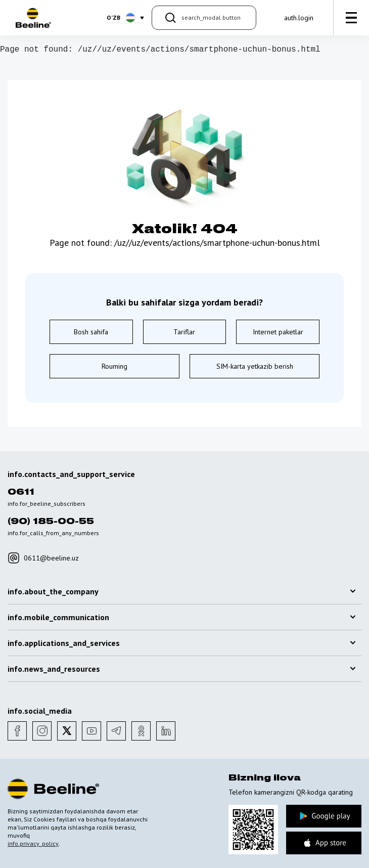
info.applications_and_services (181, 643)
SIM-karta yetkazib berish (255, 366)
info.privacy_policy (33, 843)
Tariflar (184, 332)
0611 (21, 492)
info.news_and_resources (181, 669)
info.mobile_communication (181, 617)
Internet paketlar (278, 332)
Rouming (114, 366)
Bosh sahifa (91, 332)
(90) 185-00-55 (51, 522)
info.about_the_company (181, 591)
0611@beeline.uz (43, 558)
